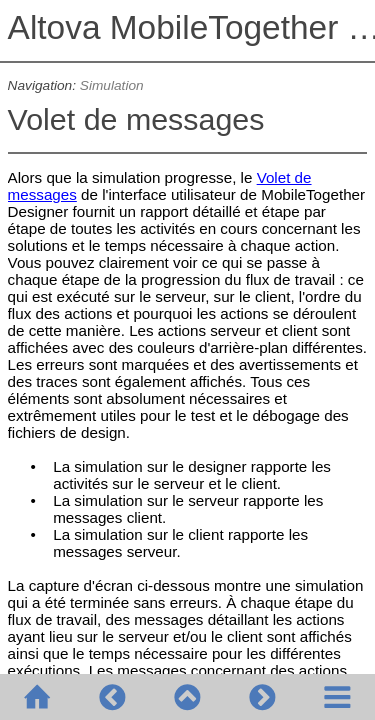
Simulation (112, 85)
